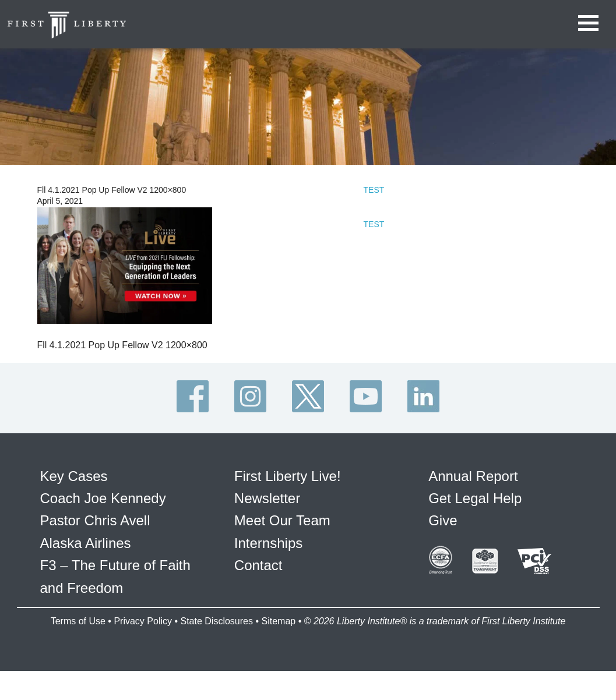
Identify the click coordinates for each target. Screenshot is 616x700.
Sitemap (278, 621)
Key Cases (74, 476)
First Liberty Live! (288, 476)
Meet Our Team (282, 520)
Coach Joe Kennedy (103, 498)
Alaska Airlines (86, 543)
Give (443, 520)
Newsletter (267, 498)
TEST (374, 190)
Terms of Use (78, 621)
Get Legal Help (475, 498)
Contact (258, 565)
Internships (268, 543)
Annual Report (473, 476)
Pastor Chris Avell (95, 520)
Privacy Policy (143, 621)
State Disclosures (217, 621)
